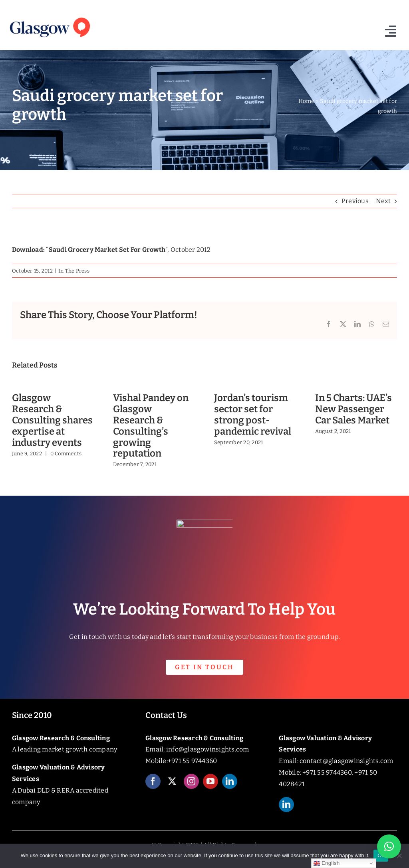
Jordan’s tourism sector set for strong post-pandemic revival (253, 414)
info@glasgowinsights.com (208, 749)
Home (307, 101)
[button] (389, 846)
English (327, 863)
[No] (399, 856)
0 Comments (66, 454)
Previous (355, 201)
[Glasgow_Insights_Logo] (49, 17)
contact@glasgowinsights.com (346, 761)
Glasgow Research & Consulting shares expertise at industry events (52, 420)
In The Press (74, 271)
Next (383, 201)
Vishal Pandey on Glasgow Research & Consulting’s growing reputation (151, 426)
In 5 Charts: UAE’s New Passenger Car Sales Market (353, 409)
